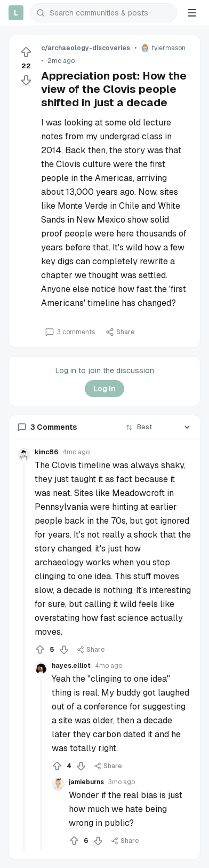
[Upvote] (26, 52)
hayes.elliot (71, 666)
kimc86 (46, 452)
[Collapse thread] (24, 657)
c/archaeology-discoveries (86, 48)
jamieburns (86, 782)
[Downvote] (26, 80)
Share (120, 332)
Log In (104, 389)
